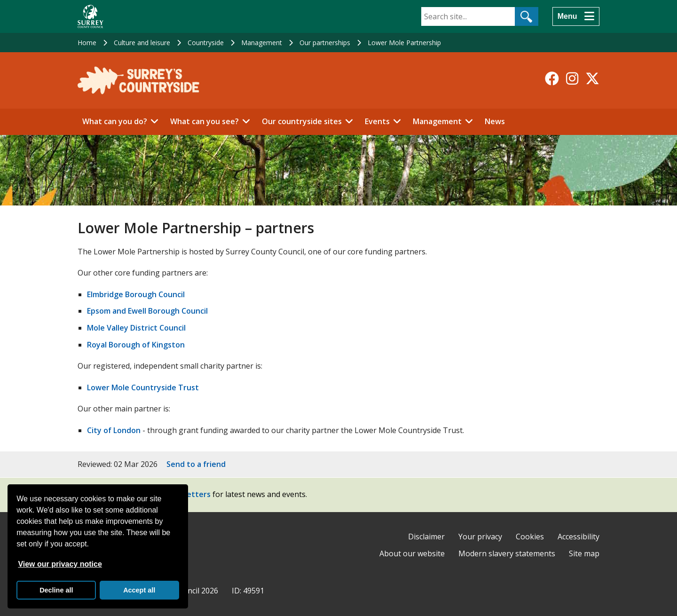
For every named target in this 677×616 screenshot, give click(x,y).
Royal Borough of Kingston (136, 345)
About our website (412, 553)
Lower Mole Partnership (404, 43)
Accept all (139, 590)
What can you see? (205, 121)
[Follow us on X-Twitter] (592, 79)
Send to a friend (196, 464)
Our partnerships (325, 43)
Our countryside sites (302, 121)
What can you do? (115, 121)
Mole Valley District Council (136, 328)
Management (262, 43)
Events (377, 121)
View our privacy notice (60, 564)
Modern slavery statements (507, 553)
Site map (584, 553)
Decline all (56, 590)
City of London (114, 430)
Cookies (530, 537)
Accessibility (579, 537)
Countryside (206, 43)
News (495, 121)
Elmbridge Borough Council (136, 294)
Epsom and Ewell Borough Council (147, 311)
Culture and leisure (142, 43)
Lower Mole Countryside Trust (143, 387)
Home (87, 43)
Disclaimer (426, 537)
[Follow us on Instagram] (572, 79)
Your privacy (480, 537)
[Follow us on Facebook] (552, 79)
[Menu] (576, 16)
